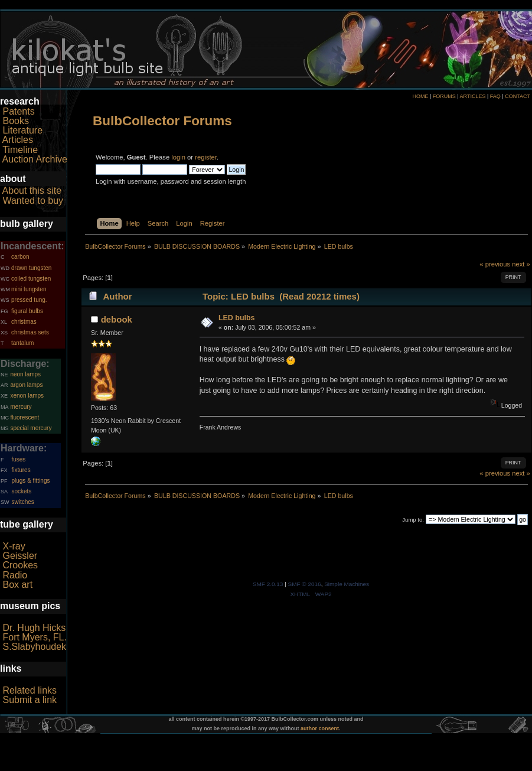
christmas (24, 322)
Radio (15, 575)
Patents (18, 111)
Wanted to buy (33, 201)
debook (117, 319)
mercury (21, 407)
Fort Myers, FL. (34, 637)
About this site (32, 191)
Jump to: (413, 520)
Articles (18, 140)
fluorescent (25, 417)
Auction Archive (35, 159)
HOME (420, 96)
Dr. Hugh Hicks (34, 628)
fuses (18, 459)
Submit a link (30, 700)
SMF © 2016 (305, 584)
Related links (30, 690)
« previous (495, 264)
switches (22, 502)
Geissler (20, 556)
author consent (320, 728)
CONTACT (518, 96)
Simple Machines (347, 584)
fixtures (21, 470)
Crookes (20, 565)
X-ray (14, 546)
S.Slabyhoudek (34, 647)
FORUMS (444, 96)
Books (15, 121)
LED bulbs (237, 318)
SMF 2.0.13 (268, 584)
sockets (21, 491)
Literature (22, 130)
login (178, 157)
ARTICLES (473, 96)
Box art (17, 585)
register (206, 157)
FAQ (495, 96)
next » (521, 264)
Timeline (20, 150)
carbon (20, 257)
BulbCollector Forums (162, 121)
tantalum (22, 343)
